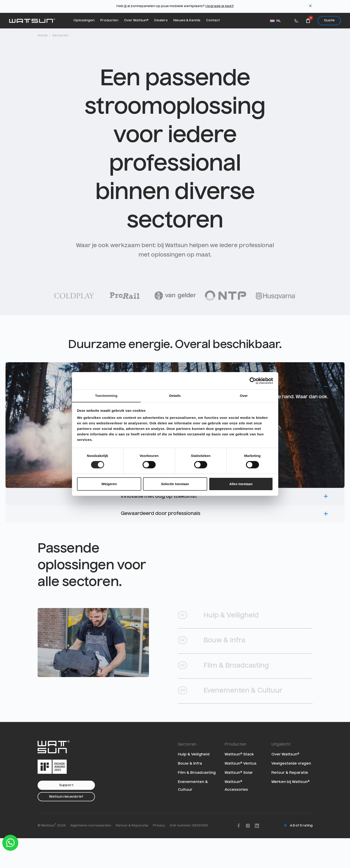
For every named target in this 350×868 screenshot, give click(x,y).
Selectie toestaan (175, 484)
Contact (213, 20)
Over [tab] (244, 395)
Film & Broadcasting (230, 692)
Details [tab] (175, 395)
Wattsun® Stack (239, 784)
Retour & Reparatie (290, 802)
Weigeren (109, 484)
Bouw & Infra (216, 664)
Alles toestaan (241, 484)
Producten (109, 20)
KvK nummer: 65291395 (189, 855)
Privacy (159, 855)
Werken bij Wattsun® (291, 811)
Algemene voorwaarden (91, 855)
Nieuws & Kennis (187, 20)
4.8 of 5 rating (301, 855)
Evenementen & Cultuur (237, 719)
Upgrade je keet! (219, 6)
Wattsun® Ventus (241, 793)
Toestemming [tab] (106, 395)
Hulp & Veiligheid (224, 637)
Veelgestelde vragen (291, 793)
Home (43, 36)
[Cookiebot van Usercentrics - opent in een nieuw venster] (253, 381)
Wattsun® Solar (239, 802)
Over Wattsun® (136, 20)
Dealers (161, 20)
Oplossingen (84, 20)
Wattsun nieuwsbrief (66, 826)
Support (66, 815)
